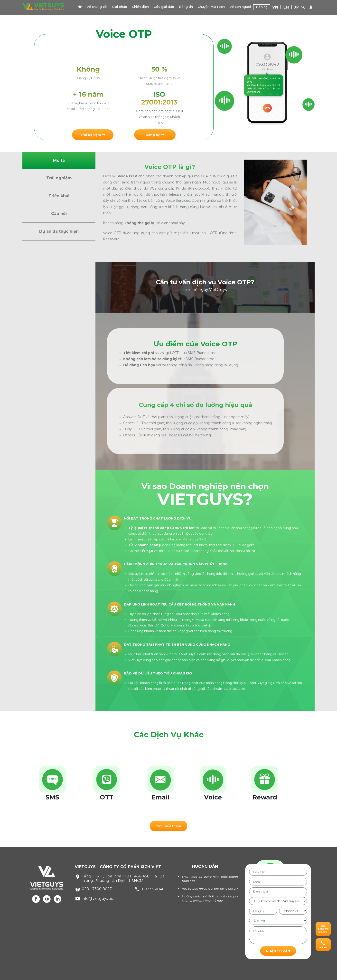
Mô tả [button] (59, 160)
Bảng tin (186, 7)
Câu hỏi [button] (59, 214)
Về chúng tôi (97, 7)
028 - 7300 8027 (97, 889)
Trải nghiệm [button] (59, 178)
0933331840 (153, 889)
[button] (93, 135)
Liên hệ (262, 7)
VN (275, 7)
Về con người (240, 7)
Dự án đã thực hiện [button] (59, 231)
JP (297, 7)
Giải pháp (120, 7)
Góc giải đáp (164, 7)
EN (286, 7)
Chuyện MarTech (211, 7)
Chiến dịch (140, 7)
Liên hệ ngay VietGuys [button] (205, 290)
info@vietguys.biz (98, 898)
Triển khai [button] (59, 196)
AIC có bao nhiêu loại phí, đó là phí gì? (210, 889)
